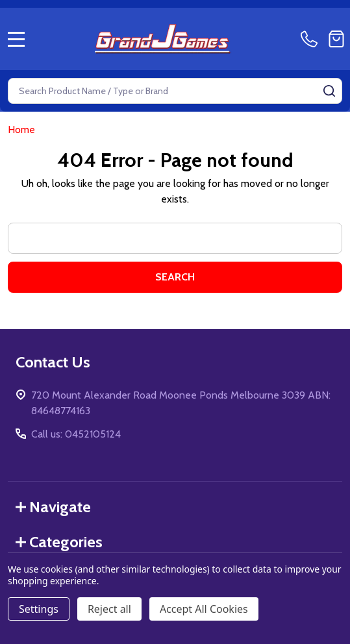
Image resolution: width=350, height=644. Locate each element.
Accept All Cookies (204, 609)
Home (21, 130)
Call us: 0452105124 (76, 434)
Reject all (109, 609)
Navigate (53, 507)
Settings (39, 609)
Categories (59, 542)
